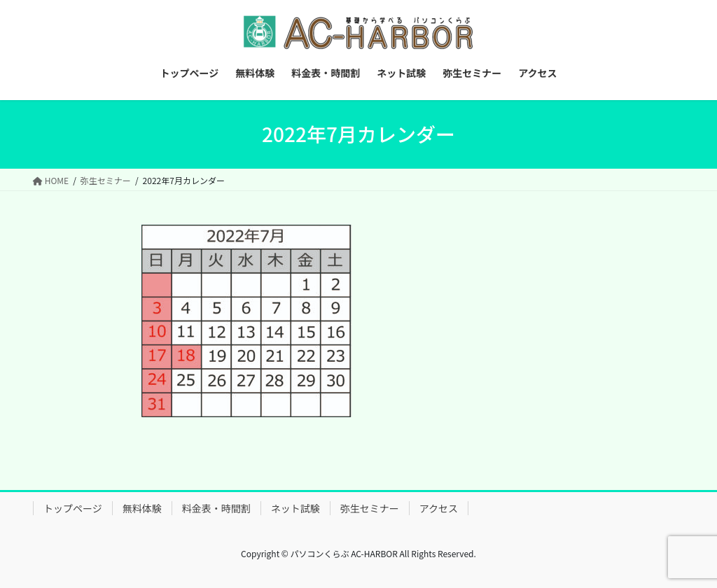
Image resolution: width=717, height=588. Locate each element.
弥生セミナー (370, 508)
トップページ (73, 508)
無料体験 (142, 508)
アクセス (439, 508)
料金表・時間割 (216, 508)
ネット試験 (295, 508)
